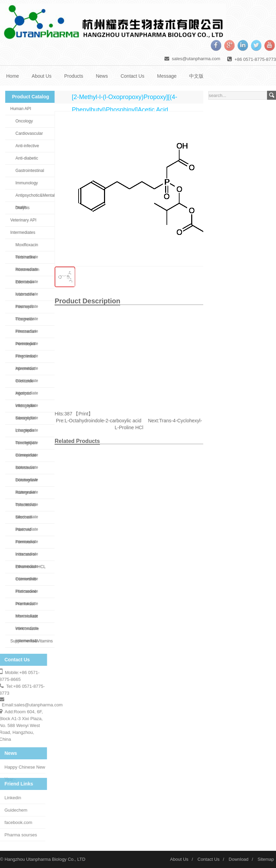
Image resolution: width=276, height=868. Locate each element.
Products (74, 76)
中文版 (196, 76)
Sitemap (266, 859)
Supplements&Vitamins (29, 641)
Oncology (21, 121)
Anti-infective (25, 146)
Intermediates (20, 232)
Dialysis (20, 208)
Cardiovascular (26, 133)
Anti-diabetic (24, 158)
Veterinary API (21, 220)
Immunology (24, 183)
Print (84, 414)
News (102, 76)
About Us (42, 76)
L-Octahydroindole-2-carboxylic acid (103, 421)
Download (239, 859)
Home (13, 76)
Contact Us (132, 76)
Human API (18, 109)
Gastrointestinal (27, 171)
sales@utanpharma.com (196, 59)
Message (167, 76)
